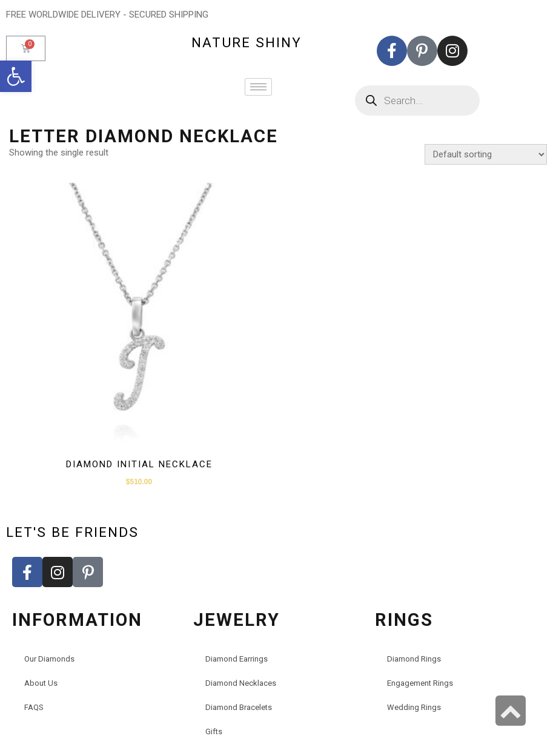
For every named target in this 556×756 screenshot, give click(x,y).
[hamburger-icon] (258, 87)
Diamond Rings (414, 659)
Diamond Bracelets (239, 707)
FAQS (34, 707)
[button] (16, 76)
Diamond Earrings (237, 659)
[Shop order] (486, 154)
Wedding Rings (414, 707)
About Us (41, 683)
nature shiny (247, 42)
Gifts (214, 731)
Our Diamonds (49, 659)
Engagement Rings (420, 683)
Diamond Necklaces (241, 683)
